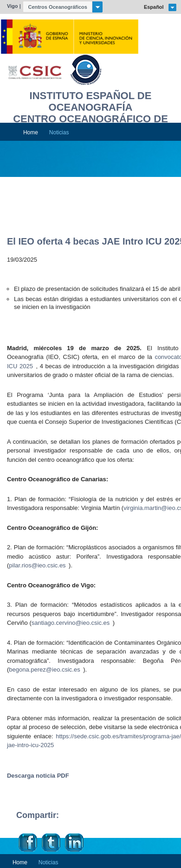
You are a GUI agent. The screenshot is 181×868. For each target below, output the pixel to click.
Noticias (59, 132)
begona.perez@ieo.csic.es (44, 670)
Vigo (13, 6)
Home (31, 132)
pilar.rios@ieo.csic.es (37, 565)
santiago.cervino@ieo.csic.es (71, 623)
